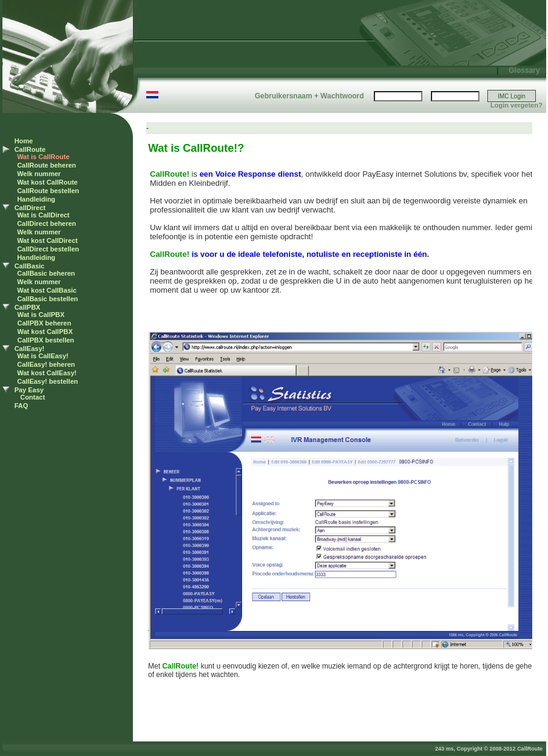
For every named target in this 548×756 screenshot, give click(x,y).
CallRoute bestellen (48, 191)
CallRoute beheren (46, 165)
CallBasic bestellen (47, 299)
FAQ (22, 406)
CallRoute (30, 149)
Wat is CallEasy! (43, 356)
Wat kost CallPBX (45, 332)
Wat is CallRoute (43, 157)
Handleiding (36, 199)
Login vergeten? (516, 105)
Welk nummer (39, 174)
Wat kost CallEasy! (47, 373)
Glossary (524, 70)
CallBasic (30, 266)
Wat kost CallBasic (47, 290)
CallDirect (30, 208)
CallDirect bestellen (48, 249)
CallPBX (28, 307)
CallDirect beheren (46, 223)
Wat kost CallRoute (47, 182)
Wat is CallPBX (41, 315)
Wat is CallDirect (43, 215)
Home (24, 141)
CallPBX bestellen (46, 340)
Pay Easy (29, 390)
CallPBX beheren (45, 323)
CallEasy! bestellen (47, 381)
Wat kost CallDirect (47, 240)
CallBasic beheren (46, 273)
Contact (32, 397)
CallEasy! (30, 349)
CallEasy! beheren (46, 364)
